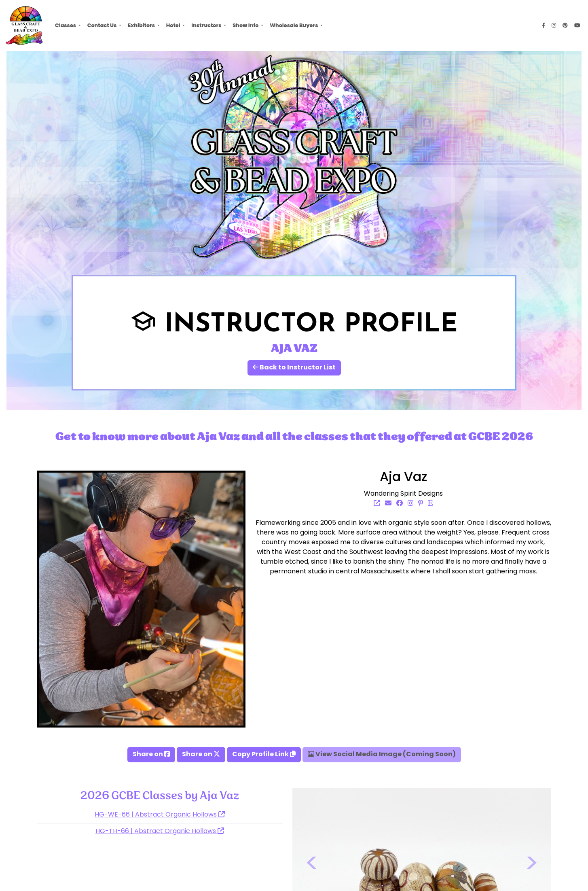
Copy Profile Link (264, 755)
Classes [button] (66, 25)
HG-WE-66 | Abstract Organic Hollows (160, 815)
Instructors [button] (207, 25)
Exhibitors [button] (142, 25)
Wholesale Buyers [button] (294, 25)
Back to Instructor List (294, 368)
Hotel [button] (174, 25)
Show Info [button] (246, 25)
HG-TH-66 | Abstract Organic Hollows (160, 832)
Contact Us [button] (103, 25)
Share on (151, 755)
